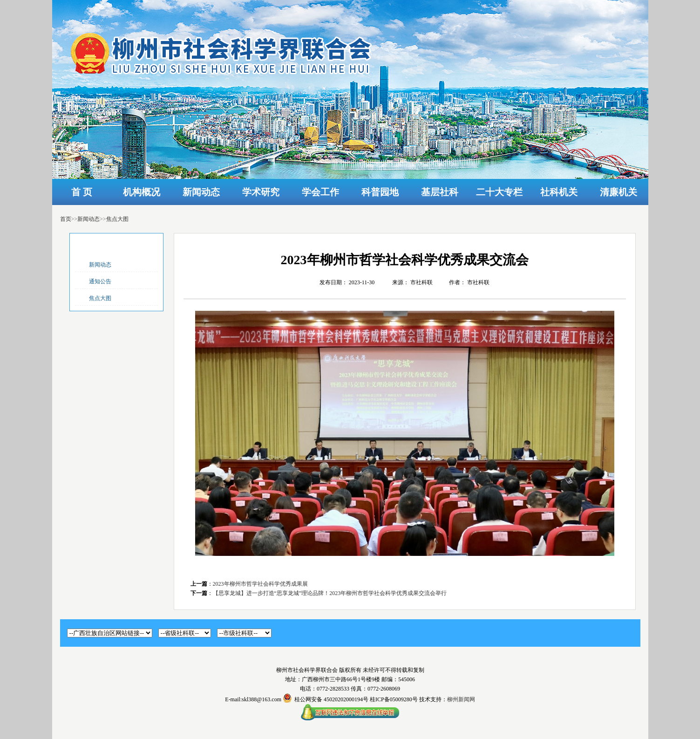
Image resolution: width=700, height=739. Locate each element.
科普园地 (380, 192)
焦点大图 (117, 219)
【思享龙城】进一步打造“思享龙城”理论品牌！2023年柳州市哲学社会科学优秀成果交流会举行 (330, 593)
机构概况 (142, 192)
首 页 (82, 192)
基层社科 (440, 192)
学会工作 (320, 192)
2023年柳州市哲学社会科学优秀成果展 (260, 584)
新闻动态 (201, 192)
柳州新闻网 (461, 699)
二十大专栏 (499, 192)
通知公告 (100, 281)
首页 (66, 219)
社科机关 (559, 192)
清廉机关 (618, 192)
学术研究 (261, 192)
